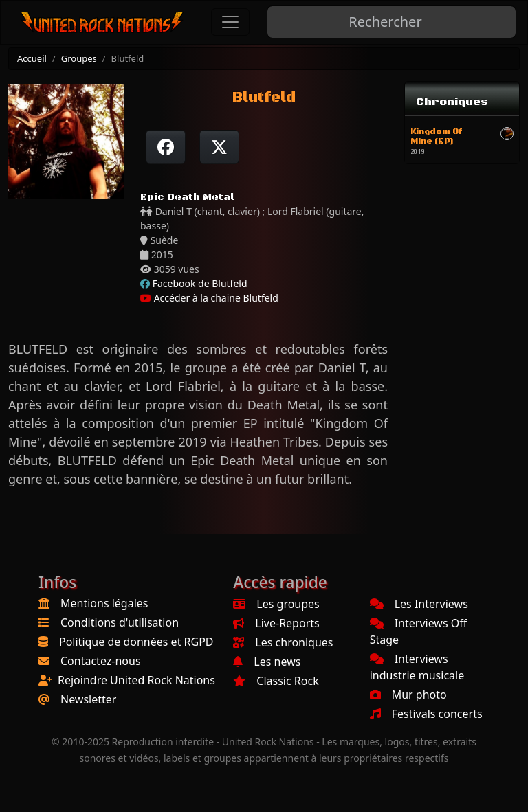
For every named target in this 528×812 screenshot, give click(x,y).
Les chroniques (283, 642)
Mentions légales (104, 603)
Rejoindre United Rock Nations (136, 680)
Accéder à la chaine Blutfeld (209, 298)
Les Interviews (419, 604)
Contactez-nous (101, 661)
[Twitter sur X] (219, 147)
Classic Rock (276, 681)
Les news (267, 662)
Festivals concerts (426, 714)
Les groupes (276, 604)
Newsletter (88, 699)
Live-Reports (276, 623)
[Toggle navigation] (230, 22)
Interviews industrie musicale (417, 667)
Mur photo (408, 695)
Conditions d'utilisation (120, 622)
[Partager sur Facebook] (166, 147)
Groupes (79, 58)
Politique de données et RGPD (136, 642)
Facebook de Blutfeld (200, 283)
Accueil (32, 58)
